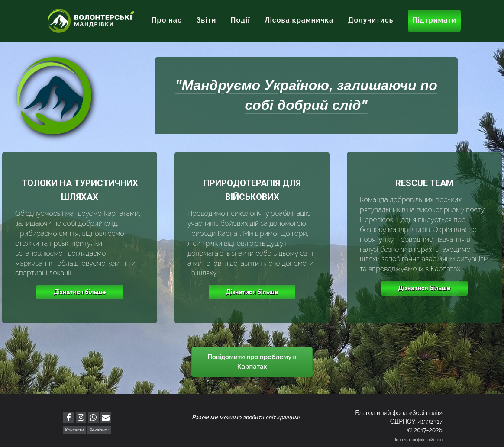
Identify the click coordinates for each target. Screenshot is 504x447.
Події (241, 20)
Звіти (207, 20)
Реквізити (99, 430)
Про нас (167, 20)
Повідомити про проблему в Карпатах (252, 362)
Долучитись (371, 20)
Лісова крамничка (299, 20)
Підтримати (434, 20)
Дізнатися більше (80, 292)
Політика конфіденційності (418, 440)
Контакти (74, 430)
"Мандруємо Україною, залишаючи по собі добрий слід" (306, 95)
